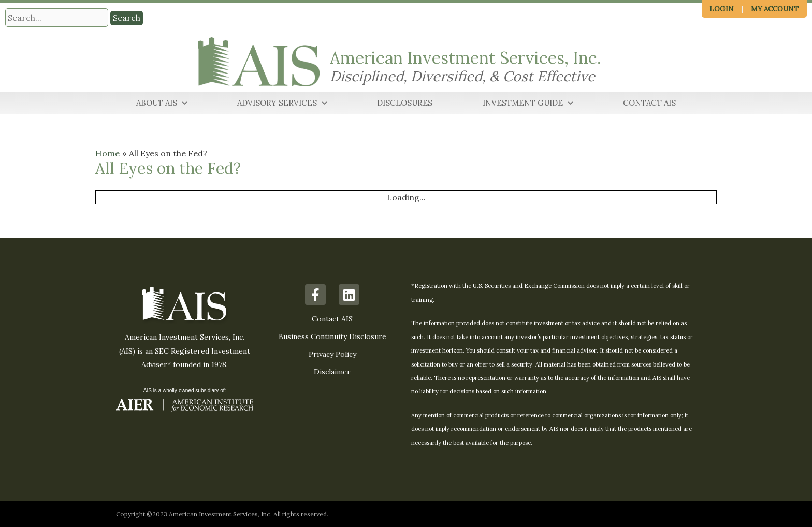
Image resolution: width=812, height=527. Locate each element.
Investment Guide (528, 103)
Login (722, 9)
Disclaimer (332, 372)
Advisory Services (282, 103)
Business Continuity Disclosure (332, 336)
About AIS (162, 103)
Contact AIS (649, 103)
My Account (775, 9)
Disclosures (405, 103)
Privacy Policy (332, 354)
